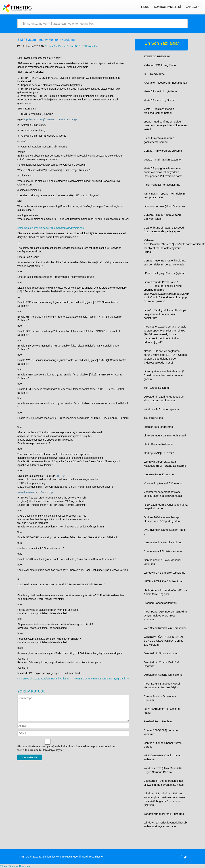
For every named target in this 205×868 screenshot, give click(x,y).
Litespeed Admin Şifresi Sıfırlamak (164, 206)
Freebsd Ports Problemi (158, 721)
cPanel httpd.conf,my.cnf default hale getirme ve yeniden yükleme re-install (166, 125)
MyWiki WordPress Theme (88, 857)
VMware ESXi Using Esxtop (161, 65)
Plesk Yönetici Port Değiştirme (162, 185)
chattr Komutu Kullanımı (158, 444)
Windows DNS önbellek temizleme (165, 573)
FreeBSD (75, 46)
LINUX (145, 7)
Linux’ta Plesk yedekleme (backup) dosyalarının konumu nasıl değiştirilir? (165, 314)
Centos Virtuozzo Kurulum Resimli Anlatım (43, 679)
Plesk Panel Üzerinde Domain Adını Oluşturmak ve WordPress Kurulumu (165, 615)
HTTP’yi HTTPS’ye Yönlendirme (163, 581)
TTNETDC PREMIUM (157, 56)
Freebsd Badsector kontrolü (160, 603)
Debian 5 (63, 46)
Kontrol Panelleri (167, 7)
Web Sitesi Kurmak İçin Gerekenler (165, 628)
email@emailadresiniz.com (69, 228)
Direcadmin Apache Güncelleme (163, 675)
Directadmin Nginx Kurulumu (161, 653)
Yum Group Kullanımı (157, 388)
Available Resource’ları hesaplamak (165, 83)
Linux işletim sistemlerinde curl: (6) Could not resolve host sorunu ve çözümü (165, 375)
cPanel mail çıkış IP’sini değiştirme (165, 273)
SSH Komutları (90, 46)
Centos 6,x (51, 46)
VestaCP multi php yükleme (160, 91)
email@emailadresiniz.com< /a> (36, 228)
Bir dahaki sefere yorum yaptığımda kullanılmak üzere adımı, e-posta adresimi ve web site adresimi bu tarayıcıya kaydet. (66, 748)
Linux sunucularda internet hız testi (165, 435)
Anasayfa (193, 7)
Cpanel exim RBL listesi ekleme (163, 551)
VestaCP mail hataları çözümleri (163, 160)
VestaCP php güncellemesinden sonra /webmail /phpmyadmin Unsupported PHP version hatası (164, 172)
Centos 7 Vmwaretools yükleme (163, 151)
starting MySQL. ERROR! (159, 453)
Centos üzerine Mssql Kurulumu (163, 542)
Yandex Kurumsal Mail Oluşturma (164, 814)
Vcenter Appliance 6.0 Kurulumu (163, 483)
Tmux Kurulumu (153, 418)
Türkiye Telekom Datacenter (16, 866)
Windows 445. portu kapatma (161, 409)
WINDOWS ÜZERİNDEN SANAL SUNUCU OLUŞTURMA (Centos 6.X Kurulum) (164, 641)
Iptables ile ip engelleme (158, 427)
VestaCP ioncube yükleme (160, 100)
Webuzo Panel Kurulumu (159, 474)
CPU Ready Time (154, 74)
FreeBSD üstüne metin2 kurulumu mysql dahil (102, 679)
